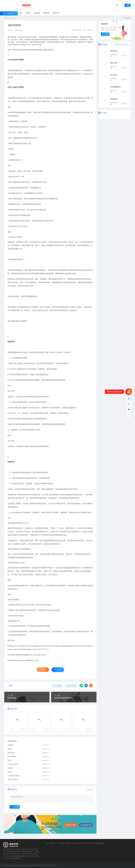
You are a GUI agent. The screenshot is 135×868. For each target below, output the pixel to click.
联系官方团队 (71, 825)
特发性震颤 (12, 698)
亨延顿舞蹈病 (116, 87)
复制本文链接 (71, 686)
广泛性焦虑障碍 (13, 764)
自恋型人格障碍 (13, 780)
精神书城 (56, 13)
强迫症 (10, 760)
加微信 (105, 34)
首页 (8, 18)
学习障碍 (114, 75)
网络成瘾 (114, 63)
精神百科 (46, 13)
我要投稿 (127, 18)
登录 (128, 5)
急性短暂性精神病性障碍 (64, 698)
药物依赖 (114, 99)
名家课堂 (37, 13)
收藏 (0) (43, 670)
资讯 (21, 13)
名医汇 (28, 13)
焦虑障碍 (10, 745)
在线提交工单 (86, 825)
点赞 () (58, 670)
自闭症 (10, 772)
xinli (11, 30)
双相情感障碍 (12, 757)
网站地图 (37, 865)
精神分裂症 (11, 753)
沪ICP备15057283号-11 (49, 865)
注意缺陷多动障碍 (13, 776)
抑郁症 (10, 749)
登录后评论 (15, 807)
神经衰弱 (114, 51)
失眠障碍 (10, 768)
